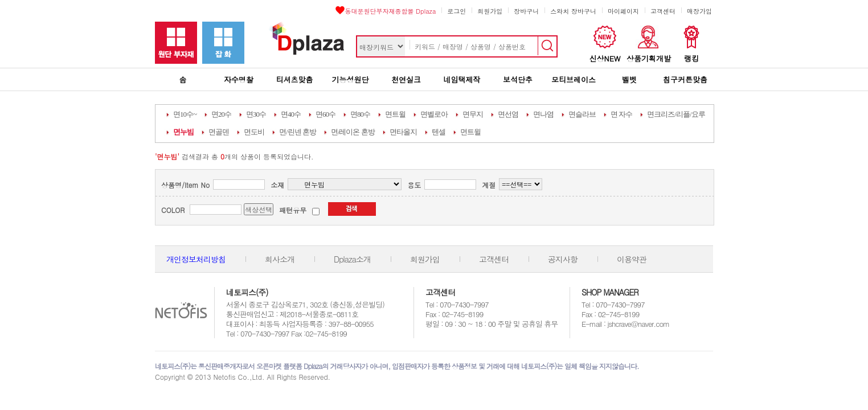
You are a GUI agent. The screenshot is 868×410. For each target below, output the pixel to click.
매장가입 (699, 11)
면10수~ (185, 114)
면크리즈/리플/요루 (676, 114)
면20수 (221, 114)
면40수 (291, 114)
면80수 (360, 114)
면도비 (254, 132)
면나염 (543, 114)
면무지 (473, 114)
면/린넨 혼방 (298, 132)
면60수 (325, 114)
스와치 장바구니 (573, 11)
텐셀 (439, 132)
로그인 (456, 11)
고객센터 (663, 11)
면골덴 (219, 132)
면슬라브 (582, 114)
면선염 (508, 114)
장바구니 (526, 11)
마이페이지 (623, 11)
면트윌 (395, 114)
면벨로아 (434, 114)
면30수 (256, 114)
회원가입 (490, 11)
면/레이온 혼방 (353, 132)
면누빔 (183, 132)
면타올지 (403, 132)
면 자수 (621, 114)
